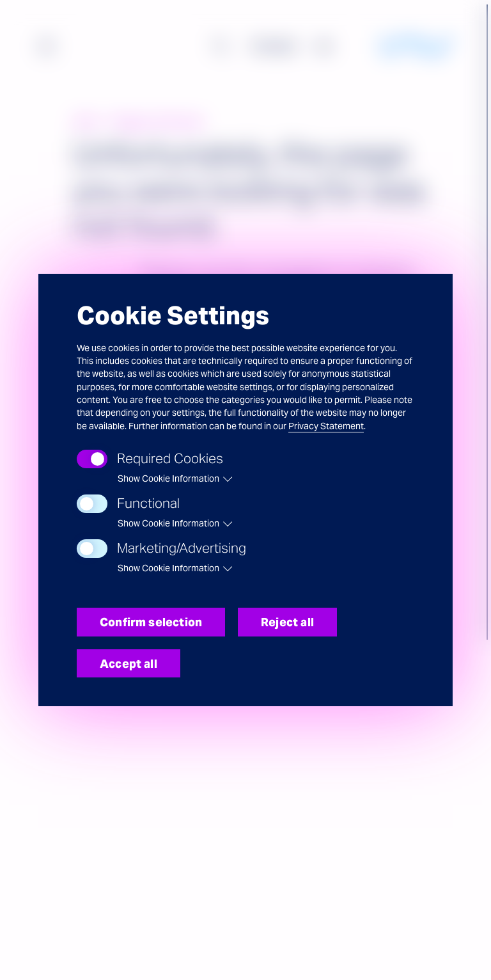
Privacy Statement (326, 426)
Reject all (287, 622)
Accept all (129, 664)
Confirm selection (151, 622)
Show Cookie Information (168, 478)
